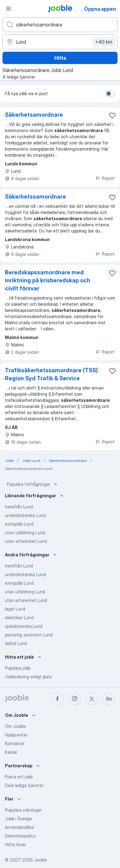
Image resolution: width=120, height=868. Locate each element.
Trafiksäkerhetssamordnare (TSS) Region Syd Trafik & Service (51, 374)
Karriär (11, 752)
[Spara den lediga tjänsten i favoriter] (112, 115)
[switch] (110, 94)
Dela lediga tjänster (24, 785)
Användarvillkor (19, 827)
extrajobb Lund (19, 524)
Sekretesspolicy (20, 836)
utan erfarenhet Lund (26, 541)
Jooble (41, 860)
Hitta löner (15, 844)
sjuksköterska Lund (24, 626)
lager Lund (15, 609)
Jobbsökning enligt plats (29, 677)
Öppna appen (100, 9)
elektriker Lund (19, 618)
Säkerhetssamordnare (35, 197)
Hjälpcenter (16, 735)
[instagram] (75, 699)
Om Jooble (15, 726)
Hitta (60, 58)
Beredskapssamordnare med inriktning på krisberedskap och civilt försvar (48, 280)
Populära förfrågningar (33, 484)
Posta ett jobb (19, 777)
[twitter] (92, 699)
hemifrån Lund (19, 507)
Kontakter (15, 743)
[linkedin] (109, 699)
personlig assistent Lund (29, 635)
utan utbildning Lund (25, 533)
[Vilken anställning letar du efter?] (60, 25)
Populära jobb (18, 668)
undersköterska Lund (25, 515)
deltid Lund (16, 643)
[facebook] (57, 699)
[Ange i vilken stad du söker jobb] (60, 42)
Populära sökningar (23, 810)
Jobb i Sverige (18, 819)
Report (105, 178)
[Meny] (9, 9)
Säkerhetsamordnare (34, 115)
